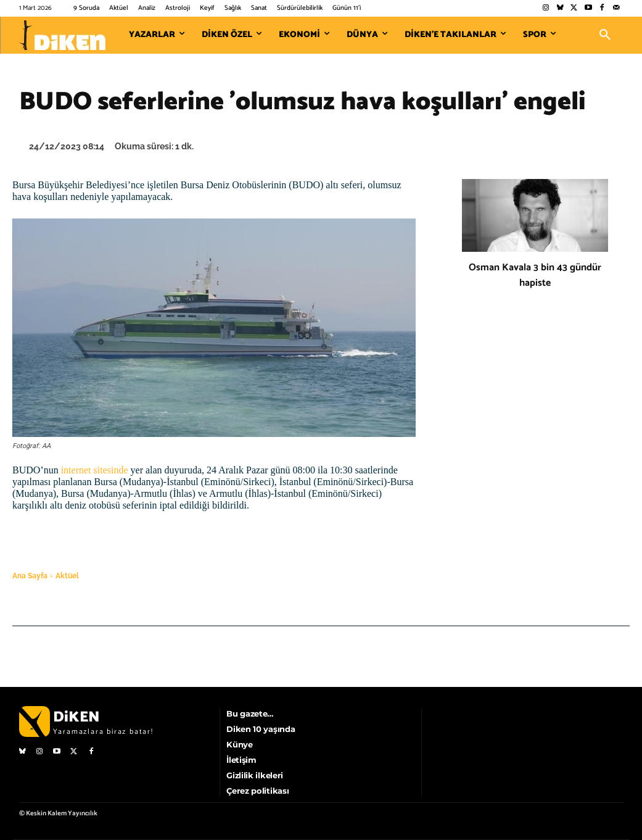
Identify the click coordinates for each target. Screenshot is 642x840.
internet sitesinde (93, 470)
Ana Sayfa (30, 576)
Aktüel (67, 576)
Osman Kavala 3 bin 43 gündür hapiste (535, 275)
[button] (605, 35)
